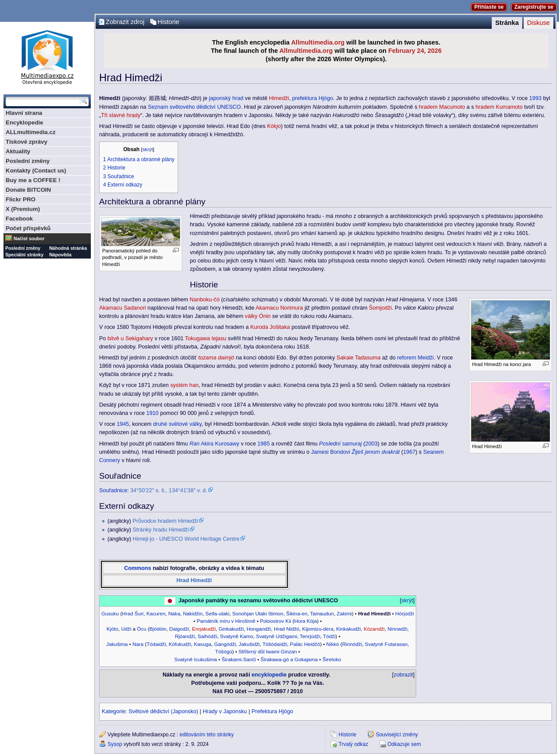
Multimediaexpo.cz (47, 56)
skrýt (148, 149)
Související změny (397, 735)
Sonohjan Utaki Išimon (258, 613)
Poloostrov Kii (275, 621)
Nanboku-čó (204, 300)
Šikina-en (297, 613)
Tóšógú (224, 651)
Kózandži (374, 629)
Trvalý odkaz (353, 744)
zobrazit (403, 675)
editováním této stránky (207, 735)
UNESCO (229, 107)
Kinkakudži (349, 629)
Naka (174, 613)
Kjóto (112, 629)
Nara (138, 644)
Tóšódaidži (275, 644)
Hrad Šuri (133, 613)
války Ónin (258, 316)
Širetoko (332, 659)
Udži (126, 629)
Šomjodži (380, 308)
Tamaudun (322, 613)
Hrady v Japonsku (225, 711)
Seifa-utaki (217, 613)
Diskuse (538, 23)
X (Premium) (23, 209)
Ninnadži (397, 629)
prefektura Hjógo (313, 98)
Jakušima (117, 644)
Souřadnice (113, 490)
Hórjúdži (405, 613)
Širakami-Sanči (238, 659)
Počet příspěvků (28, 228)
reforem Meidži (415, 358)
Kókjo (274, 126)
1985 (263, 444)
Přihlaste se (489, 7)
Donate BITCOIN (28, 190)
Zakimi (344, 613)
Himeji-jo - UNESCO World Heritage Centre (186, 539)
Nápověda (60, 255)
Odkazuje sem (404, 744)
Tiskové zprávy (26, 142)
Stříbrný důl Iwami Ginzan (268, 651)
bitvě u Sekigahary (130, 338)
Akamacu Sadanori (122, 308)
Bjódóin (158, 629)
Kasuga (203, 644)
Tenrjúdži (310, 636)
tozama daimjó (216, 358)
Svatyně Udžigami (276, 636)
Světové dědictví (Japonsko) (163, 711)
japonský (220, 98)
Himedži (279, 98)
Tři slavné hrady (121, 115)
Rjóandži (185, 636)
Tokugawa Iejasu (206, 338)
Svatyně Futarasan (386, 644)
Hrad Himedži (194, 580)
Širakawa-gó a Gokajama (289, 659)
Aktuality (18, 151)
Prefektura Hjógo (272, 711)
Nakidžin (193, 613)
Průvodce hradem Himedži (166, 521)
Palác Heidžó (305, 644)
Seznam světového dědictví (181, 107)
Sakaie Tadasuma (359, 358)
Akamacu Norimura (279, 308)
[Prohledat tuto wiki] (43, 101)
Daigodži (179, 629)
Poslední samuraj (341, 444)
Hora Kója (306, 621)
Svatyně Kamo (237, 636)
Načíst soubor (29, 238)
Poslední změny (28, 161)
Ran (195, 444)
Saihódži (207, 636)
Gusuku (110, 613)
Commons (138, 568)
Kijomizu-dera (318, 629)
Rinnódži (352, 644)
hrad (238, 98)
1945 (123, 424)
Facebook (19, 219)
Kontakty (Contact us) (36, 171)
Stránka (507, 23)
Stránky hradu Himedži (161, 530)
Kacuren (156, 613)
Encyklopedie (24, 123)
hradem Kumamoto (499, 107)
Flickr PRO (21, 199)
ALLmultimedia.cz (31, 132)
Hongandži (259, 629)
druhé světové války (177, 424)
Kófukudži (180, 644)
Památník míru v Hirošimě (226, 621)
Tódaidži (156, 644)
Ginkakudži (231, 629)
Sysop (115, 744)
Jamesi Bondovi (331, 452)
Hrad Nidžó (286, 629)
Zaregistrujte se (534, 7)
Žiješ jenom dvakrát (376, 452)
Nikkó (333, 644)
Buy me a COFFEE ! (33, 180)
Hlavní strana (24, 113)
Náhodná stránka (68, 248)
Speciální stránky (24, 255)
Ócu (141, 629)
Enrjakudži (204, 629)
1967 (409, 452)
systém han (185, 385)
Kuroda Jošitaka (270, 327)
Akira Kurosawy (220, 444)
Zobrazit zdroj (125, 22)
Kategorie (114, 711)
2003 (371, 444)
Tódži (330, 636)
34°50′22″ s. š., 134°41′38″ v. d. (169, 490)
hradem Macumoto (442, 107)
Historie (169, 22)
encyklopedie (269, 675)
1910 (152, 413)
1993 (535, 98)
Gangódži (225, 644)
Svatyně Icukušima (196, 659)
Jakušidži (249, 644)
